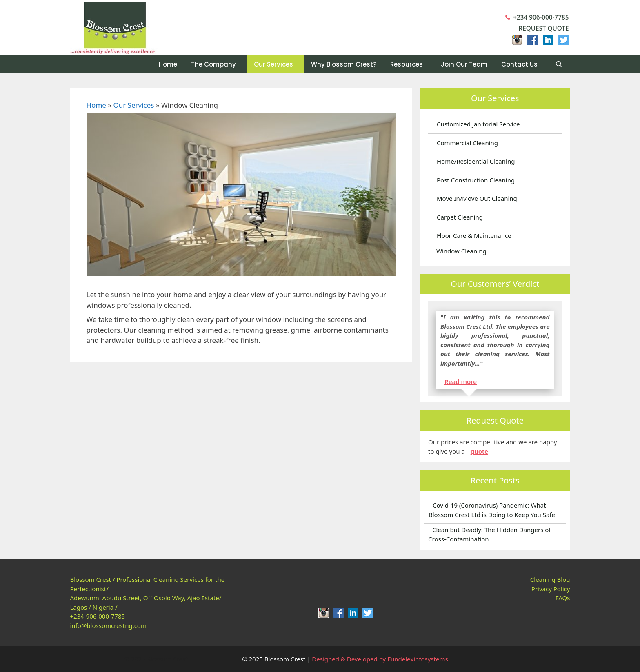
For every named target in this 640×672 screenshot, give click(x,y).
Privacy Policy (551, 589)
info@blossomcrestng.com (108, 625)
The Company (213, 64)
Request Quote (539, 28)
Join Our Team (464, 64)
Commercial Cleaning (467, 143)
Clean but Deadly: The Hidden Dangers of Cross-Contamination (490, 534)
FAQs (563, 598)
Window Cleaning (461, 251)
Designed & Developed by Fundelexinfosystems (380, 659)
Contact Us (519, 64)
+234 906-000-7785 (537, 17)
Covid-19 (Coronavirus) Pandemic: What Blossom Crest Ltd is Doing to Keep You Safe (492, 510)
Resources (407, 64)
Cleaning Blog (550, 579)
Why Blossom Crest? (344, 64)
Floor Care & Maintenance (474, 235)
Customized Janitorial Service (478, 124)
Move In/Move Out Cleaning (477, 198)
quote (479, 451)
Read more (461, 381)
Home (168, 64)
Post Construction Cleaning (476, 180)
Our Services (273, 64)
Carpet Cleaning (460, 217)
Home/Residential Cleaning (476, 161)
